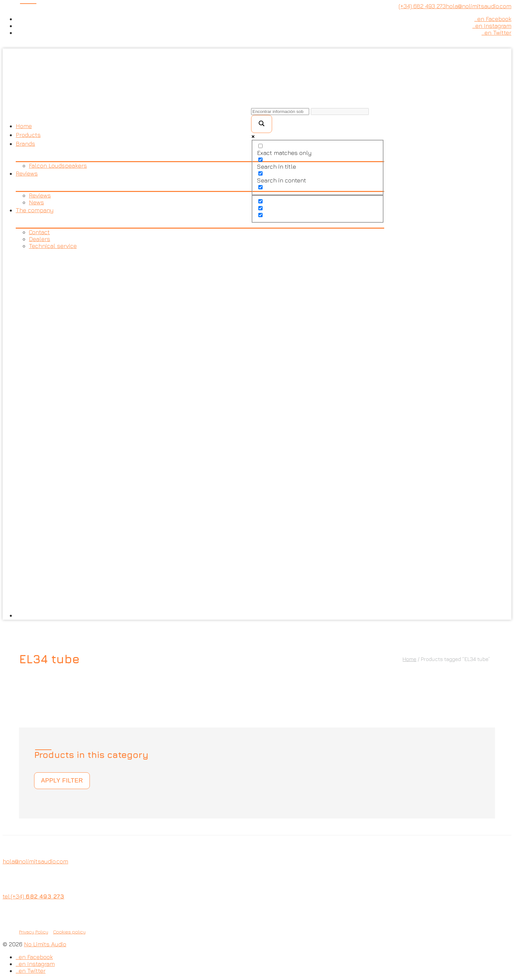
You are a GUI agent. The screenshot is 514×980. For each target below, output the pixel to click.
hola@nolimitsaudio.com (479, 6)
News (36, 202)
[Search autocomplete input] (340, 112)
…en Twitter (496, 33)
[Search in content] (260, 173)
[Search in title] (260, 160)
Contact (39, 232)
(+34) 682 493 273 (422, 6)
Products (28, 135)
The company (35, 210)
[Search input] (280, 112)
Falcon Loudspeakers (58, 166)
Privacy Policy (34, 932)
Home (24, 126)
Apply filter (62, 781)
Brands (25, 144)
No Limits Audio (45, 944)
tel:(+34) (33, 896)
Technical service (53, 246)
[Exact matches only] (260, 146)
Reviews (27, 173)
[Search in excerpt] (260, 187)
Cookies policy (69, 932)
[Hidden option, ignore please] (260, 201)
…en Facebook (493, 19)
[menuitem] (200, 434)
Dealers (40, 239)
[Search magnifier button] (262, 124)
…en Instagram (492, 26)
